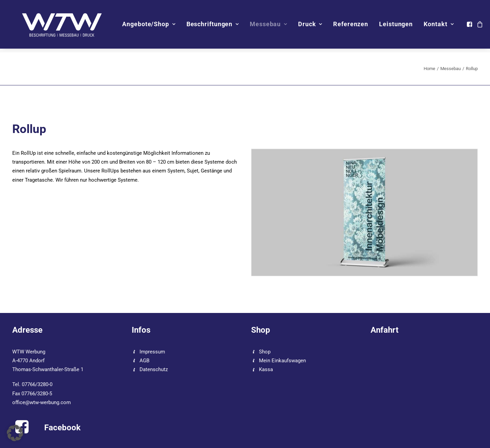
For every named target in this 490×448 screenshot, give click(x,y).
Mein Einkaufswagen (282, 361)
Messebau (273, 26)
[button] (474, 26)
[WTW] (61, 26)
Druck (314, 26)
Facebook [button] (62, 428)
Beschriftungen (216, 26)
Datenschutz (154, 369)
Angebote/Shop (153, 26)
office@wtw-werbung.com (42, 402)
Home (429, 69)
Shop (265, 352)
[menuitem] (153, 26)
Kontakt (443, 26)
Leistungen (400, 26)
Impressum (152, 352)
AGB (144, 361)
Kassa (266, 369)
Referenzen (355, 26)
